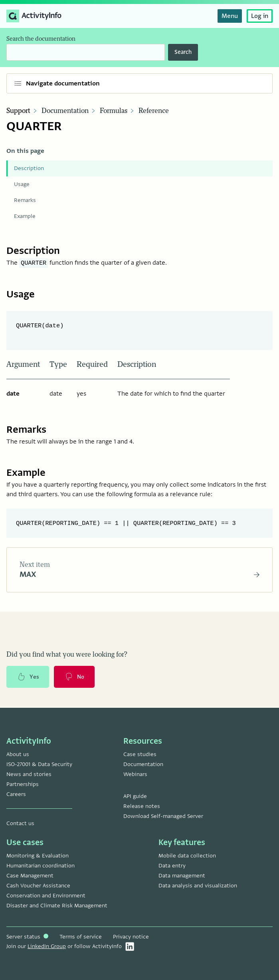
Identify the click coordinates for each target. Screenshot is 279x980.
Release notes (142, 806)
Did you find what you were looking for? (67, 655)
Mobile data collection (187, 856)
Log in (260, 16)
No (75, 677)
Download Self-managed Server (163, 816)
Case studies (140, 754)
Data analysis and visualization (198, 886)
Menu (230, 16)
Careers (16, 794)
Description (29, 168)
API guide (135, 796)
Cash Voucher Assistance (38, 886)
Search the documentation (41, 39)
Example (25, 216)
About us (18, 754)
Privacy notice (131, 937)
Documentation (65, 111)
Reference (154, 111)
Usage (22, 184)
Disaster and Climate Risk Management (57, 906)
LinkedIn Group (47, 946)
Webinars (135, 774)
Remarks (25, 200)
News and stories (29, 774)
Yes (28, 677)
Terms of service (81, 937)
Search (183, 52)
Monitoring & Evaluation (38, 856)
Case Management (30, 876)
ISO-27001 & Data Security (39, 764)
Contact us (20, 823)
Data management (182, 876)
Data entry (172, 866)
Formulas (114, 111)
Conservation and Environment (46, 896)
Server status (27, 937)
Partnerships (23, 784)
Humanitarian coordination (41, 866)
